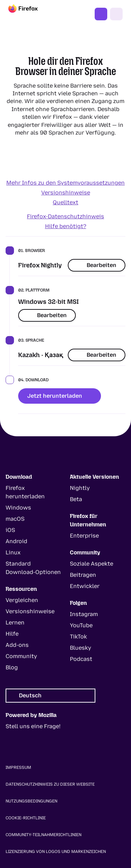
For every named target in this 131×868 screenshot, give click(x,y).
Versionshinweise (66, 193)
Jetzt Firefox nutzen (101, 14)
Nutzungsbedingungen (31, 801)
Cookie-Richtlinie (26, 818)
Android (16, 541)
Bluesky (81, 648)
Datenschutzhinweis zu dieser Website (50, 784)
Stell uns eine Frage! (33, 726)
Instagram (84, 614)
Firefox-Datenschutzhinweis (65, 216)
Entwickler (85, 586)
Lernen (15, 623)
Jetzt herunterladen (60, 396)
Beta (76, 499)
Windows (18, 508)
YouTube (81, 625)
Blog (12, 667)
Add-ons (17, 645)
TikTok (78, 637)
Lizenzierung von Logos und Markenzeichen (56, 852)
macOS (15, 519)
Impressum (18, 767)
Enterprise (84, 536)
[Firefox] (29, 14)
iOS (10, 530)
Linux (13, 552)
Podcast (81, 659)
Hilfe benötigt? (66, 226)
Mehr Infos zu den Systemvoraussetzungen (65, 183)
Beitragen (83, 575)
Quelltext (65, 202)
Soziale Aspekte (92, 564)
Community (21, 656)
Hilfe (12, 634)
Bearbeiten (97, 265)
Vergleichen (22, 600)
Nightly (80, 488)
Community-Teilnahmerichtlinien (43, 835)
